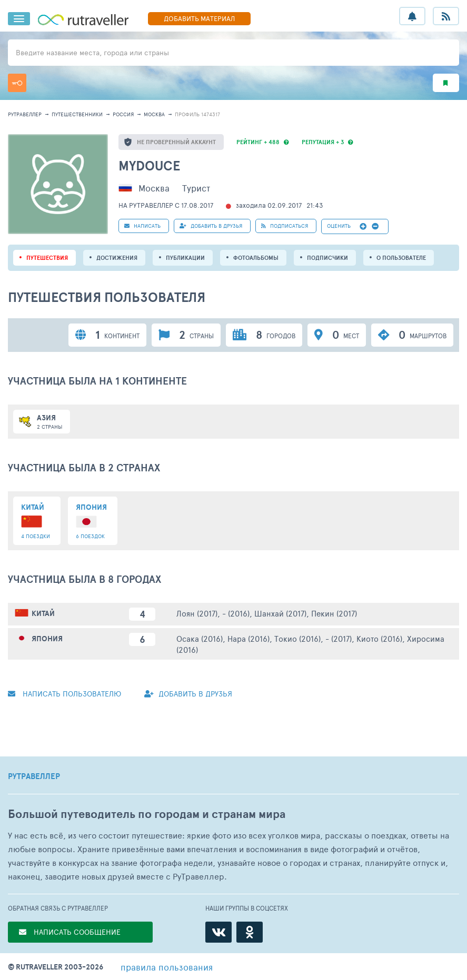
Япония (47, 639)
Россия (123, 114)
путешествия (47, 258)
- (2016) (236, 613)
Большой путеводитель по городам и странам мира (147, 814)
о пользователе (401, 258)
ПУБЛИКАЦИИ (185, 258)
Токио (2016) (297, 638)
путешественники (77, 114)
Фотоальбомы (256, 258)
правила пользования (167, 967)
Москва (154, 114)
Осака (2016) (200, 638)
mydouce (149, 165)
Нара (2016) (249, 638)
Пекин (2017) (334, 613)
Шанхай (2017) (280, 613)
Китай (43, 613)
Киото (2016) (379, 638)
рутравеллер (25, 114)
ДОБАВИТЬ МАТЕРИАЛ (199, 18)
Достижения (117, 258)
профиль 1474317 (197, 114)
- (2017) (339, 638)
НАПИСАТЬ (142, 226)
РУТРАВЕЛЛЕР (34, 776)
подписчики (327, 258)
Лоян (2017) (197, 613)
